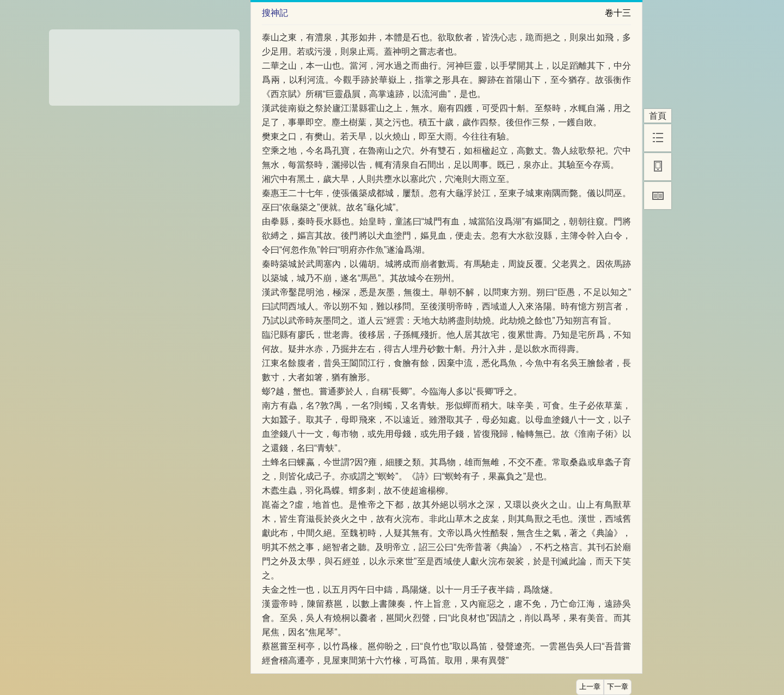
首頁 (658, 116)
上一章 (590, 687)
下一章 (618, 687)
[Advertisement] (144, 64)
